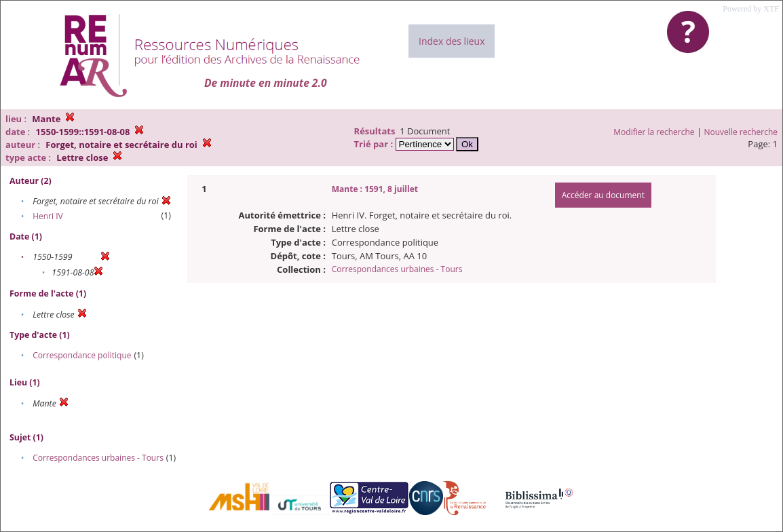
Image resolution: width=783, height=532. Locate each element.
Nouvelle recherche (741, 132)
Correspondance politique (82, 355)
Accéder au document (603, 195)
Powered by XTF (751, 9)
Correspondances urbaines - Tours (98, 458)
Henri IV (48, 216)
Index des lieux (452, 41)
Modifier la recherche (654, 132)
